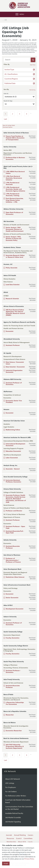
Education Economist (13, 451)
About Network (13, 779)
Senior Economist (12, 598)
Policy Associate (12, 268)
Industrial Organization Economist (14, 371)
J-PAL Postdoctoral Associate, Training (13, 195)
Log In (30, 842)
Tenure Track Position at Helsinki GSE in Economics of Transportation (15, 138)
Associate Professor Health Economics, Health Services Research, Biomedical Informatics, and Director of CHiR (16, 499)
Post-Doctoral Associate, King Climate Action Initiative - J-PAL (15, 200)
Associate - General (13, 469)
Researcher (10, 715)
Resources (10, 838)
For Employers (11, 787)
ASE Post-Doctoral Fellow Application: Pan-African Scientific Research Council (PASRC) (15, 312)
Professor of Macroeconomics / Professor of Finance (13, 560)
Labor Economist (12, 458)
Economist (10, 331)
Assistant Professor (13, 345)
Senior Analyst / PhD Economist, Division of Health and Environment (15, 229)
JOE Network (10, 771)
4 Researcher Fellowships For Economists (15, 703)
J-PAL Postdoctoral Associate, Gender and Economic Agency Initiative (15, 189)
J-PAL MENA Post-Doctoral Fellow (15, 172)
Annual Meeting (20, 835)
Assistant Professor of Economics (14, 384)
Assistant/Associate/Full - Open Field (15, 532)
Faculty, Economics (13, 638)
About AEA (22, 842)
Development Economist (15, 609)
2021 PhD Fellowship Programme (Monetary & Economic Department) (15, 746)
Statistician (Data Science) (15, 577)
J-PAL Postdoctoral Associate (13, 184)
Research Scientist (12, 299)
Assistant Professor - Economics (13, 671)
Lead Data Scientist (13, 285)
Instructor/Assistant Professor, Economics (13, 481)
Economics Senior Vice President (14, 402)
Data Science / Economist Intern (15, 363)
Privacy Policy (29, 859)
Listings (10, 783)
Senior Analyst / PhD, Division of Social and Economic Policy (14, 239)
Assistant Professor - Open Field (15, 527)
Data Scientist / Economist (15, 367)
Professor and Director (14, 511)
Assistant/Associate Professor (13, 547)
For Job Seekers (11, 792)
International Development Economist (15, 445)
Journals (9, 835)
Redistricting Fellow (13, 430)
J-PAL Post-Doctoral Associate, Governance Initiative (14, 178)
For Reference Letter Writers (16, 796)
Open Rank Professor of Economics (14, 213)
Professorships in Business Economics (15, 158)
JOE (6, 20)
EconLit (19, 838)
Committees (28, 838)
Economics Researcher (14, 731)
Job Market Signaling (13, 822)
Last (5, 119)
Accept (6, 863)
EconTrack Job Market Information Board (18, 801)
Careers (30, 835)
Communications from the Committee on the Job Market (19, 808)
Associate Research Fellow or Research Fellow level (15, 256)
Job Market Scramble (13, 818)
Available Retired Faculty (14, 813)
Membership (11, 842)
